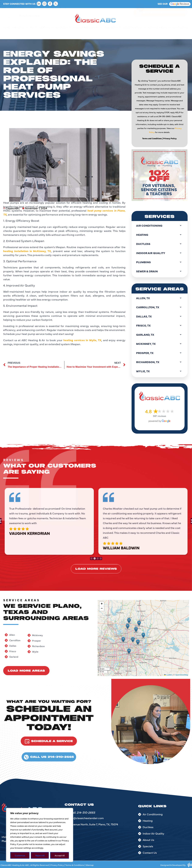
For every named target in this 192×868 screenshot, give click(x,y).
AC (33, 34)
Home (6, 34)
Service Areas (159, 34)
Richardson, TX (160, 362)
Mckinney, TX (160, 344)
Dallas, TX (160, 316)
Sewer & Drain (134, 34)
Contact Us (180, 34)
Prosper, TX (160, 353)
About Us (20, 34)
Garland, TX (160, 335)
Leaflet (168, 675)
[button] (123, 640)
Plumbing (113, 34)
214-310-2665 (165, 14)
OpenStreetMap (182, 675)
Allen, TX (160, 298)
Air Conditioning (160, 226)
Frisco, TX (160, 325)
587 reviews (160, 416)
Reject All (40, 855)
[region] (40, 835)
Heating (46, 34)
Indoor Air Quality (88, 34)
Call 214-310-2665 (83, 812)
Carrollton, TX (160, 307)
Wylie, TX (160, 371)
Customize (20, 855)
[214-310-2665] (140, 14)
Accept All (60, 855)
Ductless (63, 34)
